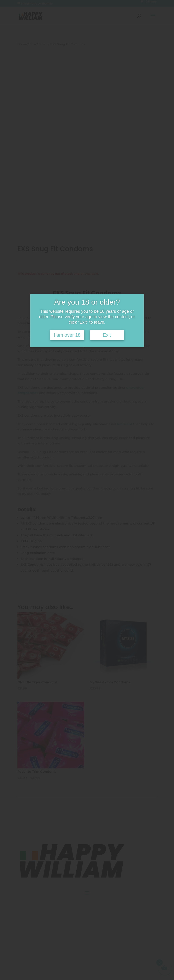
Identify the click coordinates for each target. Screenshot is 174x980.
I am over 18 (67, 335)
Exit (107, 335)
